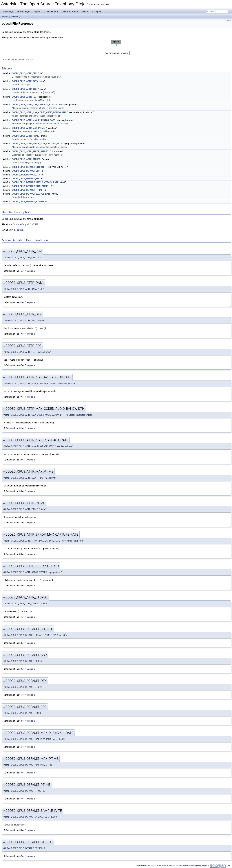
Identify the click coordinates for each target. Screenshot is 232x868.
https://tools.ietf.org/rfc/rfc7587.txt (24, 224)
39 (21, 397)
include (5, 17)
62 (21, 856)
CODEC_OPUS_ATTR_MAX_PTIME (28, 128)
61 (21, 695)
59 (21, 669)
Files (85, 11)
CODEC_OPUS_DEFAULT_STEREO (28, 202)
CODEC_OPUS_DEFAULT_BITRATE (28, 167)
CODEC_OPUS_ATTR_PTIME (25, 136)
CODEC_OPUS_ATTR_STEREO (26, 159)
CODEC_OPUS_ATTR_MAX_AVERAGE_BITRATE (34, 105)
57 (21, 799)
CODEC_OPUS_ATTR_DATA (25, 81)
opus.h (20, 230)
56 (21, 773)
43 (21, 586)
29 (21, 460)
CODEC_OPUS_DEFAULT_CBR (26, 171)
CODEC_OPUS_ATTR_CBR (24, 73)
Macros (228, 21)
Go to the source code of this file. (17, 60)
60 (21, 721)
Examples (97, 11)
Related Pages (24, 11)
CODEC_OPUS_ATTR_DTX (24, 89)
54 (21, 830)
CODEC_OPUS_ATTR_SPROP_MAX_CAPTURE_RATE (37, 144)
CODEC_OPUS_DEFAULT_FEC (26, 179)
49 (21, 334)
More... (47, 32)
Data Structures (70, 11)
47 (21, 365)
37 (21, 523)
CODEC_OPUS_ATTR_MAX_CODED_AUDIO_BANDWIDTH (39, 112)
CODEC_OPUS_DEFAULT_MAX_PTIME (30, 186)
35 (21, 491)
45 (21, 271)
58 (21, 643)
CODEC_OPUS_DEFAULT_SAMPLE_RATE (31, 194)
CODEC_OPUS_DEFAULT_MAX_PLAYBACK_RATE (35, 182)
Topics (37, 11)
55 (21, 747)
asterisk (15, 17)
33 (21, 554)
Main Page (8, 11)
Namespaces (51, 11)
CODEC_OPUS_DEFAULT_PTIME (27, 190)
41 (21, 617)
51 (21, 302)
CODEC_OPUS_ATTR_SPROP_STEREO (30, 151)
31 (21, 428)
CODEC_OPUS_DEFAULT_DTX (26, 175)
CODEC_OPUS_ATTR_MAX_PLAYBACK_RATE (34, 120)
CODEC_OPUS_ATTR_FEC (24, 97)
